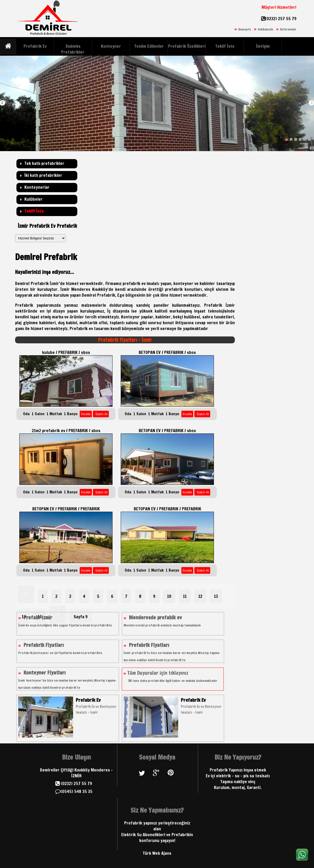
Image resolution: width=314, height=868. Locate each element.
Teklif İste (225, 46)
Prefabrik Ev (35, 46)
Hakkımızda (265, 29)
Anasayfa (245, 29)
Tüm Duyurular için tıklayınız (170, 676)
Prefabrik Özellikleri (187, 46)
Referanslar (288, 29)
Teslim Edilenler (149, 46)
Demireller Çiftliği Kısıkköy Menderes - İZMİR (76, 773)
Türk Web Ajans (157, 853)
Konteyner (111, 46)
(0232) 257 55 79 (281, 19)
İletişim (263, 46)
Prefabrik (79, 328)
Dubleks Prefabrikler (73, 49)
